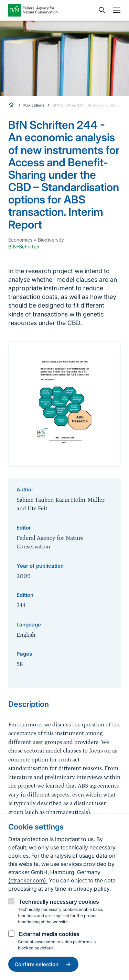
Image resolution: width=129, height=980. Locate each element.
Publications (34, 105)
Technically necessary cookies (59, 902)
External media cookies (49, 934)
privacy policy (91, 889)
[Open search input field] (100, 10)
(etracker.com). (28, 880)
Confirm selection (43, 964)
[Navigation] (115, 10)
